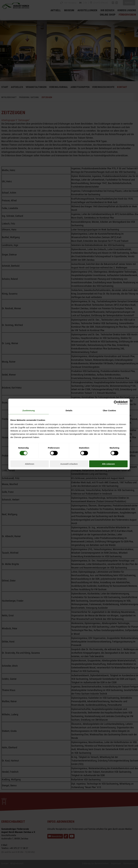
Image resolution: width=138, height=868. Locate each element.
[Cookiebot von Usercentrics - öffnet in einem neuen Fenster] (116, 403)
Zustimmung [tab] (29, 410)
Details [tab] (69, 410)
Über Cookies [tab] (109, 410)
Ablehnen (30, 464)
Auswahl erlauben (69, 464)
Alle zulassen (108, 464)
